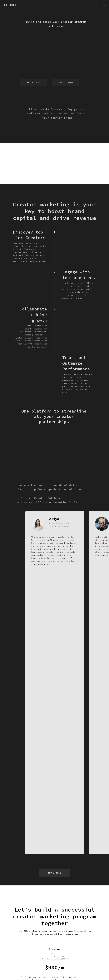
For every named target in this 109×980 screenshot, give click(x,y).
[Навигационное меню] (105, 5)
